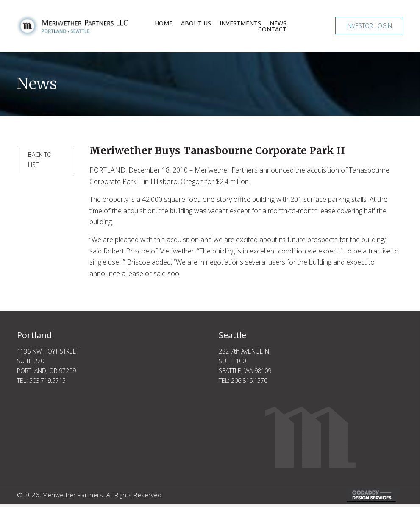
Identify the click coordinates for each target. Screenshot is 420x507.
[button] (369, 26)
